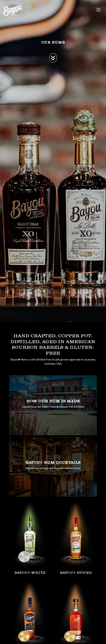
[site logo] (13, 10)
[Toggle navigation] (98, 10)
